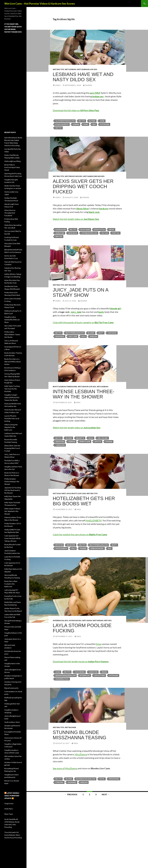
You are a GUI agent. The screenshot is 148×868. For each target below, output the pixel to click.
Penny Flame (85, 442)
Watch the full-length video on (76, 219)
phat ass (116, 233)
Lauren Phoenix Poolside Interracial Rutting (12, 418)
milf (94, 124)
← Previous (71, 794)
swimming (72, 782)
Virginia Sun (9, 803)
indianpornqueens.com (65, 675)
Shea (78, 402)
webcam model (97, 548)
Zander (88, 85)
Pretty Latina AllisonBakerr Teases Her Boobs (12, 334)
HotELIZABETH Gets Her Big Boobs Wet (84, 501)
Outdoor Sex (75, 620)
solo (84, 336)
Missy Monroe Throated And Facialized (10, 213)
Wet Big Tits (58, 69)
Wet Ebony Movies (74, 176)
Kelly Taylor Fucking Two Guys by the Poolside (12, 389)
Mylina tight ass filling (12, 161)
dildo (91, 438)
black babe (85, 229)
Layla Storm (99, 675)
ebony (112, 229)
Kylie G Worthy (62, 124)
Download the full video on (76, 110)
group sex (60, 442)
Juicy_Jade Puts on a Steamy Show (81, 292)
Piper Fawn (9, 814)
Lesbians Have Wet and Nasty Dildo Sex (83, 77)
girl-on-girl (103, 438)
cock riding (80, 672)
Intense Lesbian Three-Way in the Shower (84, 394)
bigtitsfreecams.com (75, 333)
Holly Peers (9, 809)
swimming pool (62, 679)
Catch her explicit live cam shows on (80, 534)
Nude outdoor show (12, 722)
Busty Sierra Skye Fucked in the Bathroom (11, 584)
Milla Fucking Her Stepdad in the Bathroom (11, 427)
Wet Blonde (70, 285)
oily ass (105, 233)
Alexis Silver (61, 229)
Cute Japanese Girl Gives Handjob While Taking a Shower (12, 538)
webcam (93, 336)
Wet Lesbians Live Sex (87, 69)
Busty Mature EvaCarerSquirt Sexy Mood (12, 167)
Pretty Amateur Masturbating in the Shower (12, 481)
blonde (92, 121)
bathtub (59, 545)
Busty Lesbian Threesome (65, 387)
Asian (99, 644)
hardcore (60, 233)
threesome (60, 445)
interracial (85, 675)
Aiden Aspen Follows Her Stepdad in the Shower (12, 511)
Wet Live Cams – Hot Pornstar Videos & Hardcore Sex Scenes (40, 3)
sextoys (98, 442)
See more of (59, 768)
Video (58, 85)
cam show (112, 333)
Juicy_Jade (73, 336)
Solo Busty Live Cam (76, 493)
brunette (80, 438)
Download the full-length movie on (81, 661)
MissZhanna (81, 754)
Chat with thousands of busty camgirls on (83, 322)
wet (110, 548)
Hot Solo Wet (59, 493)
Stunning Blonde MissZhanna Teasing (80, 735)
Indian (104, 672)
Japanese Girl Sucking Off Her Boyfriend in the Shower (13, 490)
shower (109, 442)
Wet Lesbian (71, 69)
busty (101, 333)
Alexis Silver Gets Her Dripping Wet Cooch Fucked (83, 186)
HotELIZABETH (94, 520)
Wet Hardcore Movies (94, 176)
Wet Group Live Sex (87, 387)
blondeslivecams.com (86, 779)
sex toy (59, 128)
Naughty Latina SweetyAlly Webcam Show (12, 320)
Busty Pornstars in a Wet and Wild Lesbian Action (13, 362)
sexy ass (59, 236)
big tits (82, 121)
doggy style (99, 229)
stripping (59, 782)
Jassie (102, 121)
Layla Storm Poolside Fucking (82, 628)
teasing (83, 548)
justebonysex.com (89, 233)
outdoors (105, 124)
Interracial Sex (60, 620)
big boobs (71, 545)
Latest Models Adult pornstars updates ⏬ (12, 796)
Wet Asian (87, 620)
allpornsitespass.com (65, 121)
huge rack (73, 233)
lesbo (86, 124)
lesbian (76, 124)
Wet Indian (98, 620)
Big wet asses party (11, 688)
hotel (102, 779)
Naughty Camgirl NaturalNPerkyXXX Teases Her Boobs (12, 397)
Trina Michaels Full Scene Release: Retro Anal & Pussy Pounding (13, 835)
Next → (106, 794)
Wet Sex (108, 620)
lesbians (72, 442)
